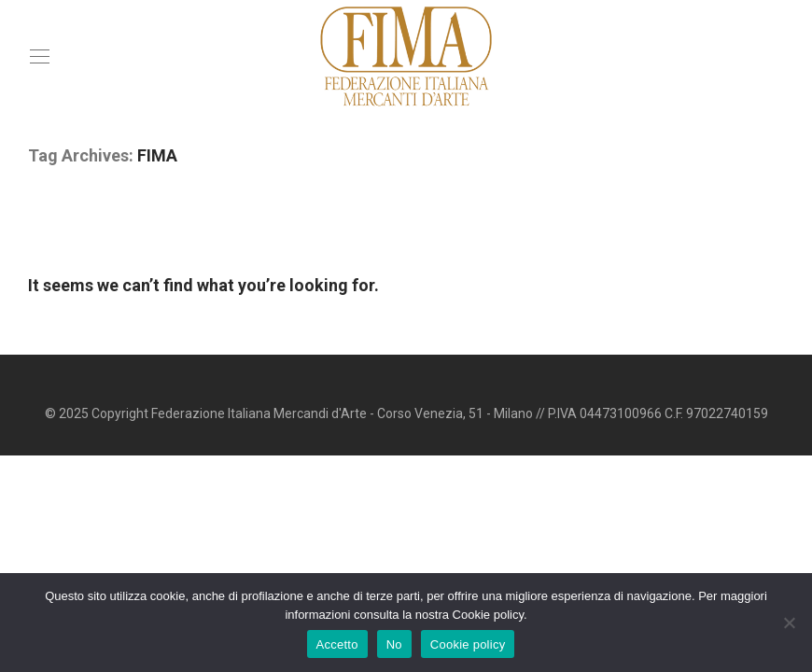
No (394, 644)
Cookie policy (468, 644)
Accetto (337, 644)
